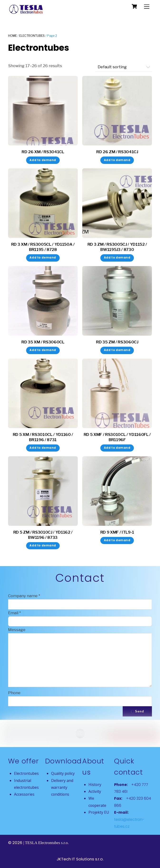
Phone (14, 693)
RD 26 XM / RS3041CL (43, 152)
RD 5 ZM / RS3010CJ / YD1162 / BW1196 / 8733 (43, 535)
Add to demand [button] (43, 160)
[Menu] (147, 7)
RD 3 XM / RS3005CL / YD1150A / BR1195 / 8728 (43, 247)
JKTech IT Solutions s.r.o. (80, 859)
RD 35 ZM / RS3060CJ (117, 342)
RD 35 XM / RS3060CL (43, 342)
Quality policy (63, 773)
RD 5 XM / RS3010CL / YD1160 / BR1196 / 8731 (43, 437)
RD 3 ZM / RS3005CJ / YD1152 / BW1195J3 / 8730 (117, 247)
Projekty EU (99, 812)
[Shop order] (124, 67)
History (95, 785)
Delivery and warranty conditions (62, 787)
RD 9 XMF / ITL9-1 (117, 532)
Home (12, 36)
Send (137, 711)
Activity (95, 791)
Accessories (24, 794)
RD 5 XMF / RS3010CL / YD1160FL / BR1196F (117, 437)
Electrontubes (32, 36)
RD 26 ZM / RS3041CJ (117, 152)
